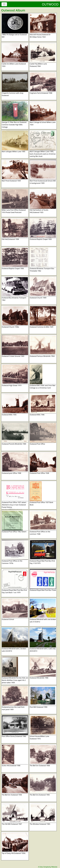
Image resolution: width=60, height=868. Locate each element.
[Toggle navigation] (4, 4)
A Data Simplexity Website (48, 867)
